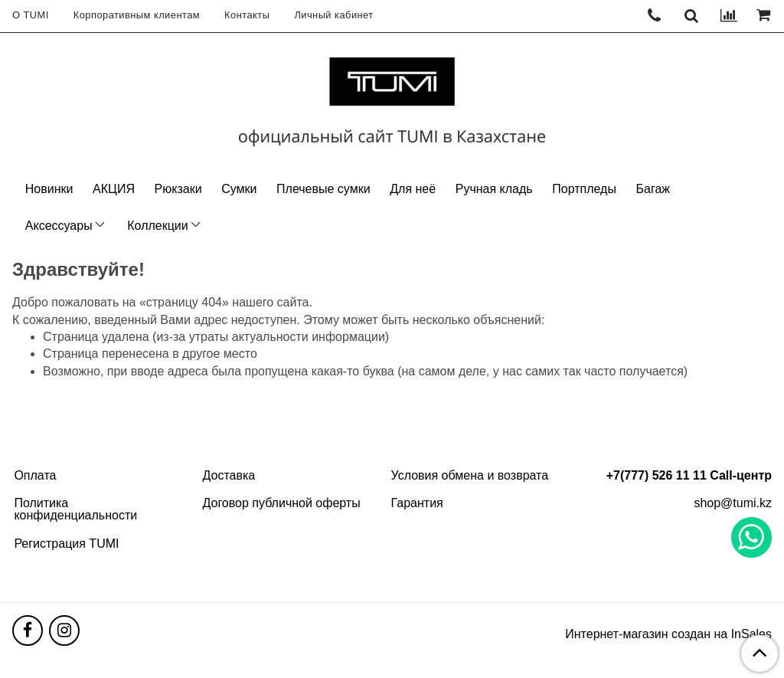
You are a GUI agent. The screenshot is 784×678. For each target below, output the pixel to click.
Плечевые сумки (323, 189)
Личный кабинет (333, 15)
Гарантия (417, 503)
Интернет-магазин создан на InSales (668, 634)
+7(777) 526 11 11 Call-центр (689, 475)
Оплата (35, 475)
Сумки (239, 189)
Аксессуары (59, 226)
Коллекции (157, 226)
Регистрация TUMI (66, 544)
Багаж (653, 189)
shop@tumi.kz (733, 503)
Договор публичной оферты (281, 503)
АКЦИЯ (114, 189)
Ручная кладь (494, 189)
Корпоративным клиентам (137, 15)
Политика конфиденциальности (75, 509)
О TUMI (31, 15)
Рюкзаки (178, 189)
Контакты (247, 15)
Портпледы (584, 189)
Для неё (413, 189)
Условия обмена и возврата (470, 475)
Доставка (229, 475)
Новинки (49, 189)
